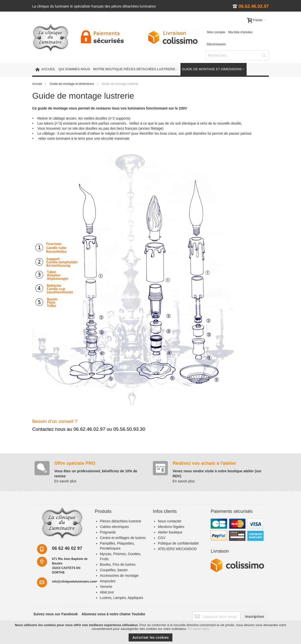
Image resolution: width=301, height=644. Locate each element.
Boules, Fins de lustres (118, 564)
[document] (150, 632)
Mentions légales (171, 527)
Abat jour (107, 592)
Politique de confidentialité (178, 543)
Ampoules (108, 581)
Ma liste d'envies (240, 32)
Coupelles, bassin (114, 570)
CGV (162, 538)
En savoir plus (198, 629)
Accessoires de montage (119, 576)
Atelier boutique (170, 532)
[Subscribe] (255, 617)
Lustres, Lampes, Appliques (122, 598)
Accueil (37, 84)
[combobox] (237, 55)
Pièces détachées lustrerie (121, 521)
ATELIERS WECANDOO (177, 549)
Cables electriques (114, 527)
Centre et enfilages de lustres (123, 538)
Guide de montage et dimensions (72, 84)
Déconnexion (216, 44)
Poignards (108, 532)
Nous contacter (170, 521)
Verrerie (106, 587)
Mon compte (216, 32)
